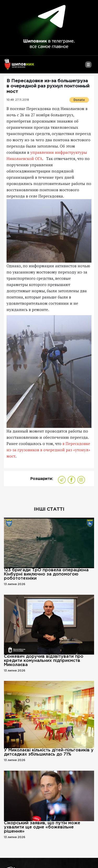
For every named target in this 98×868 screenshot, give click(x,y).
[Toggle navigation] (88, 67)
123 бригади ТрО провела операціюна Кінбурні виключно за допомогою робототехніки (46, 574)
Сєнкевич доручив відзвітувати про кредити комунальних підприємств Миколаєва (44, 661)
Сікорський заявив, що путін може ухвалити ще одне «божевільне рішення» (42, 827)
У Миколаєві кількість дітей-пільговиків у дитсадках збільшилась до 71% (49, 752)
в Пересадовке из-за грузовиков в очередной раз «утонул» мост (48, 450)
